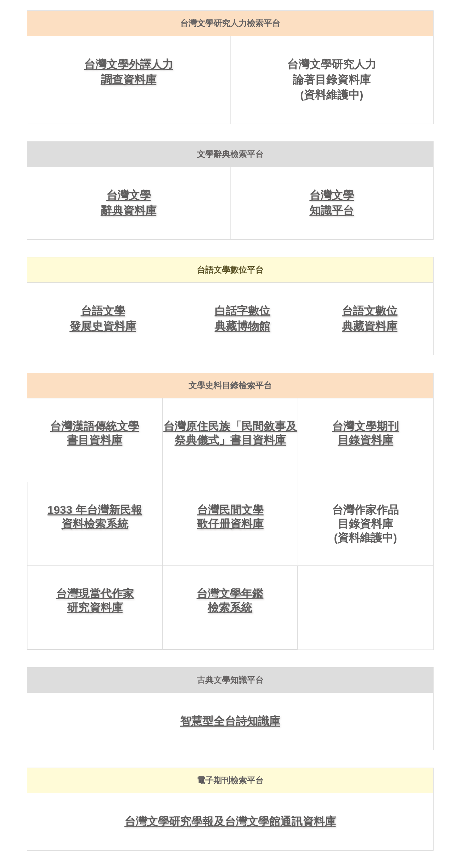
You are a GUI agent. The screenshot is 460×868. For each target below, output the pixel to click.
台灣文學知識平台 (332, 203)
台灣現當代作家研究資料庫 (95, 601)
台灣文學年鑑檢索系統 (230, 601)
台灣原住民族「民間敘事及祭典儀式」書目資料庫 (230, 433)
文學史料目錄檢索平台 (230, 385)
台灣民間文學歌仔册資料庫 (230, 517)
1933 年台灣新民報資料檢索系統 (95, 517)
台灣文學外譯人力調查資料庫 (129, 72)
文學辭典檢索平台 (230, 154)
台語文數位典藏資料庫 (370, 319)
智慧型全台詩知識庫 (230, 721)
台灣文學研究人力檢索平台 (230, 23)
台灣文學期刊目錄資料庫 (365, 433)
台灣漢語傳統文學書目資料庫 (95, 433)
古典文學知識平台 (230, 680)
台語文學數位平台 (230, 270)
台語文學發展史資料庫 (103, 319)
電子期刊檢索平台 (230, 780)
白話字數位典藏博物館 (242, 319)
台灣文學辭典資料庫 (129, 203)
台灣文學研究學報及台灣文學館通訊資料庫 (230, 821)
